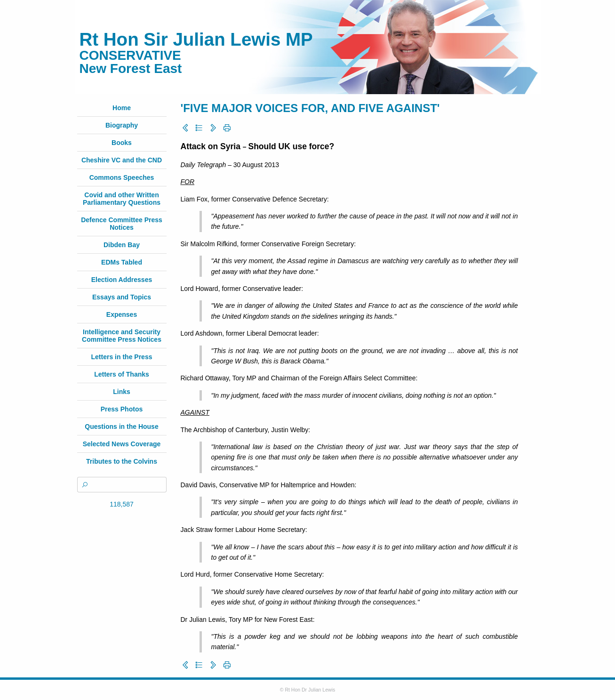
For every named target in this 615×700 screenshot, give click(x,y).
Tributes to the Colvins (122, 461)
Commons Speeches (122, 177)
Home (122, 108)
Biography (122, 125)
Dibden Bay (122, 245)
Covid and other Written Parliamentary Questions (122, 199)
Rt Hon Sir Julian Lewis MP (196, 39)
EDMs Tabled (122, 262)
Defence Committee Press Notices (122, 224)
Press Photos (122, 409)
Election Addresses (122, 280)
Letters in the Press (122, 357)
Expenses (122, 314)
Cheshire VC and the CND (122, 160)
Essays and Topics (122, 297)
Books (122, 143)
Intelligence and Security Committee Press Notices (122, 336)
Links (122, 392)
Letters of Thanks (122, 374)
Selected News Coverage (122, 444)
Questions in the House (121, 426)
